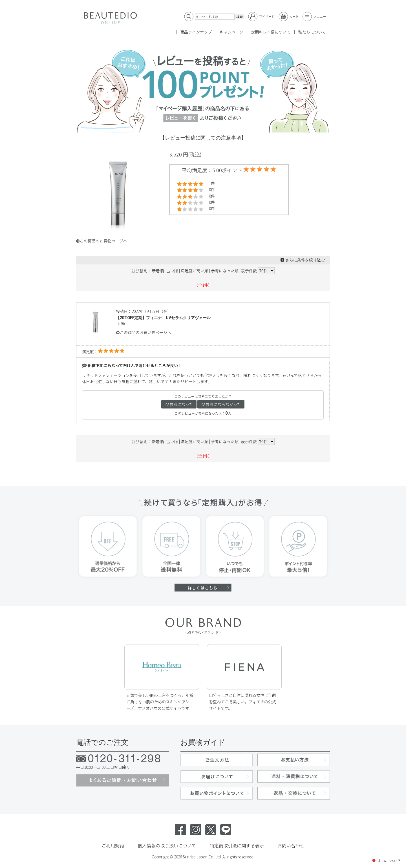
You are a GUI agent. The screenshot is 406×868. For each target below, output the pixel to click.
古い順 (172, 271)
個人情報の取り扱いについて (167, 845)
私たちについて (312, 32)
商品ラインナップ (196, 32)
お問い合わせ (291, 845)
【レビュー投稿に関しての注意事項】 (203, 138)
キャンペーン (231, 32)
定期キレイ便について (271, 32)
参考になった (179, 404)
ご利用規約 (113, 845)
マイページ (261, 16)
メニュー (314, 16)
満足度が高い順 (195, 271)
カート (289, 16)
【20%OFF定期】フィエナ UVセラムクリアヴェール (163, 318)
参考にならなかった (221, 404)
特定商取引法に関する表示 (237, 845)
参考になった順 (225, 271)
